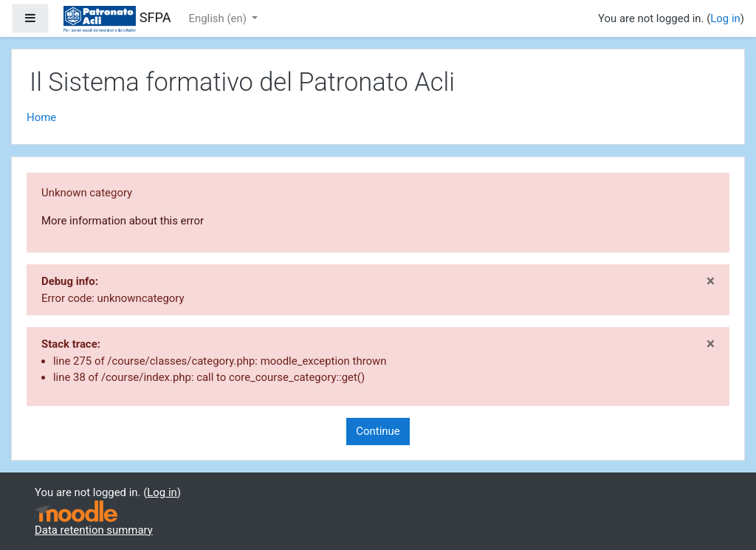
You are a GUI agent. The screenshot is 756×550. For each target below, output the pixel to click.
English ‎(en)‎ (219, 18)
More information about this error (123, 221)
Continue (378, 431)
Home (41, 117)
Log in (725, 18)
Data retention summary (94, 530)
